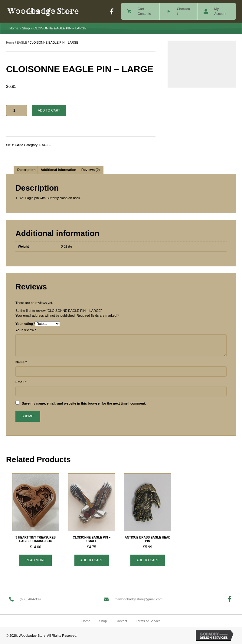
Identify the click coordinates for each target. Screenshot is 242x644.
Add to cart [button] (92, 560)
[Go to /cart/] (140, 12)
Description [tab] (26, 170)
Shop (26, 28)
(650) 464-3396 (31, 599)
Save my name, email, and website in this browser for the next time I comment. (84, 403)
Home (14, 28)
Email (21, 382)
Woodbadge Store (43, 11)
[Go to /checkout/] (179, 12)
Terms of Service (148, 621)
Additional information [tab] (59, 170)
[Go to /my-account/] (217, 12)
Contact (121, 621)
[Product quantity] (17, 110)
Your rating (25, 324)
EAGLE (22, 43)
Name (21, 362)
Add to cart (49, 110)
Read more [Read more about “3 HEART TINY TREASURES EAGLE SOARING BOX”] (36, 560)
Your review (26, 330)
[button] (112, 12)
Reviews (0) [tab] (91, 170)
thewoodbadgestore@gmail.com (139, 599)
